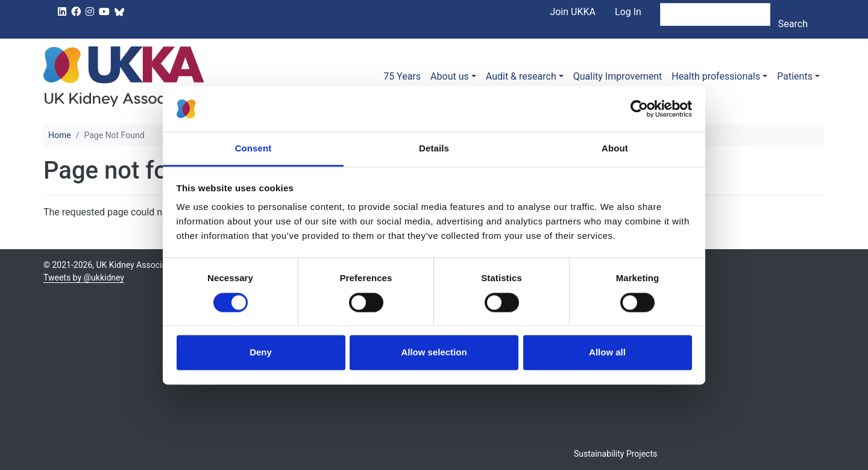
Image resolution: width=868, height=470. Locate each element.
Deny (261, 353)
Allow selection (434, 353)
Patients (795, 76)
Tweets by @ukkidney (84, 278)
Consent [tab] (253, 149)
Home (60, 135)
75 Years (402, 76)
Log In (628, 12)
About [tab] (615, 149)
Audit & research (521, 76)
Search (793, 24)
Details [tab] (434, 149)
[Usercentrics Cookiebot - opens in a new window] (639, 109)
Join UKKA (573, 12)
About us (450, 76)
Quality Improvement (618, 76)
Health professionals (716, 76)
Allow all (607, 353)
